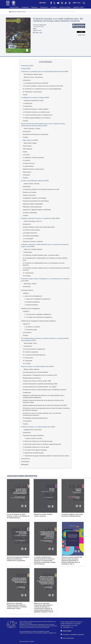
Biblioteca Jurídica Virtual (17, 12)
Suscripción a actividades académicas (72, 634)
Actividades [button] (54, 7)
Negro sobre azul (28, 140)
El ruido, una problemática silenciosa (33, 181)
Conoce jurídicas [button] (15, 7)
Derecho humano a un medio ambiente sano (35, 366)
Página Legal (38, 32)
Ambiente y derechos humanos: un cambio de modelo (38, 218)
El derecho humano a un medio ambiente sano (36, 427)
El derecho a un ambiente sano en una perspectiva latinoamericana (43, 72)
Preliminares (25, 66)
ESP (74, 3)
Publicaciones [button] (44, 7)
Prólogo (24, 69)
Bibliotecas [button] (35, 7)
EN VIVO (42, 3)
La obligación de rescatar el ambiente (33, 98)
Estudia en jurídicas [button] (65, 7)
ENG (79, 3)
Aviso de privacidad (67, 638)
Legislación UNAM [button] (79, 7)
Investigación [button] (26, 7)
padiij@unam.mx (53, 633)
